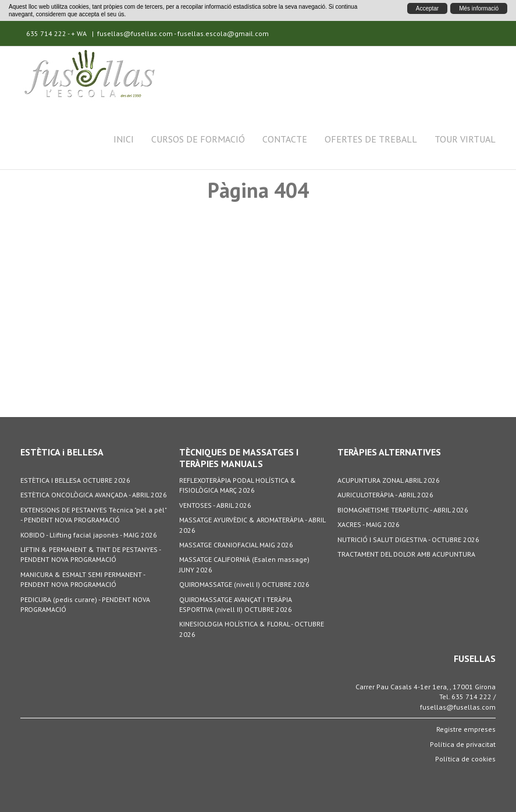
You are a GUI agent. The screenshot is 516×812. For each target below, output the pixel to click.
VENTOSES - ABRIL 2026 (215, 505)
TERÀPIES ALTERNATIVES (389, 452)
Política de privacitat (463, 744)
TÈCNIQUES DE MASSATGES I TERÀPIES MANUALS (239, 458)
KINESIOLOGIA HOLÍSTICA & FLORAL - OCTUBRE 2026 (252, 629)
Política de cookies (465, 759)
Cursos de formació (198, 139)
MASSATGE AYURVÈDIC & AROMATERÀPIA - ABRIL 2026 (252, 525)
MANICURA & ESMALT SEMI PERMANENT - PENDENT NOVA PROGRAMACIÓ (83, 579)
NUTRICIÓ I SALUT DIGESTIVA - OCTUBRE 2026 (408, 539)
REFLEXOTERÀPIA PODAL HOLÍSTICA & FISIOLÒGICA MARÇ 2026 (238, 485)
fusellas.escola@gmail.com (223, 33)
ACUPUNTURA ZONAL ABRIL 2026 (389, 480)
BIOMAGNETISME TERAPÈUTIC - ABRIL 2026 (403, 510)
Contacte (285, 139)
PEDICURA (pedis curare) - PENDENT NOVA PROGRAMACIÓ (85, 604)
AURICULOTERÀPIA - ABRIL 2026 (385, 495)
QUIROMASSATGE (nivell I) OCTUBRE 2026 (244, 584)
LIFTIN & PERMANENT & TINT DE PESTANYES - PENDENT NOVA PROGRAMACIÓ (90, 554)
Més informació (479, 8)
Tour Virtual (465, 139)
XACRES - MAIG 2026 (369, 524)
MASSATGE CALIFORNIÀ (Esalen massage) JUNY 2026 (244, 564)
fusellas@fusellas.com (135, 33)
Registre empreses (466, 729)
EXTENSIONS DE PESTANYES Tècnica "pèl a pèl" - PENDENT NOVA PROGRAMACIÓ (93, 515)
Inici (124, 139)
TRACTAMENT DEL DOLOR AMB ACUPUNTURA (406, 554)
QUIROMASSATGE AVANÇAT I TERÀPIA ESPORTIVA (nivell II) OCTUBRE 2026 (236, 604)
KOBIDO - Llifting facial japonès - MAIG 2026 (89, 535)
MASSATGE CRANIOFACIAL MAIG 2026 (236, 545)
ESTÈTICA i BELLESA (62, 452)
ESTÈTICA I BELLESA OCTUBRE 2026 (75, 480)
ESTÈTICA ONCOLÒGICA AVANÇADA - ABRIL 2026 (94, 495)
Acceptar (427, 8)
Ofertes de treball (371, 139)
